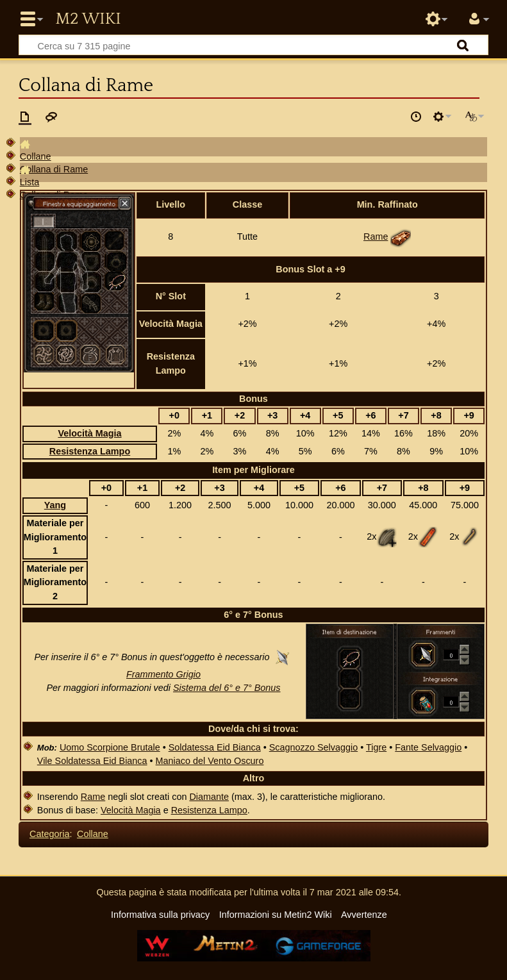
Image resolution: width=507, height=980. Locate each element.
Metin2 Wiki (88, 19)
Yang (55, 505)
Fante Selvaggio (428, 747)
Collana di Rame (54, 169)
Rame (376, 237)
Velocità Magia (89, 433)
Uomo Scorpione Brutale (110, 747)
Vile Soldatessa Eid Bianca (92, 761)
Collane (36, 156)
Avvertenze (364, 915)
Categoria (49, 834)
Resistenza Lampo (90, 451)
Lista (29, 182)
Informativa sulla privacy (160, 915)
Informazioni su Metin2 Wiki (276, 915)
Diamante (209, 797)
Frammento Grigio (163, 674)
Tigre (376, 747)
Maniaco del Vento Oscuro (210, 761)
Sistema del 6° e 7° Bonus (227, 688)
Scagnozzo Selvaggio (313, 747)
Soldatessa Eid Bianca (215, 747)
